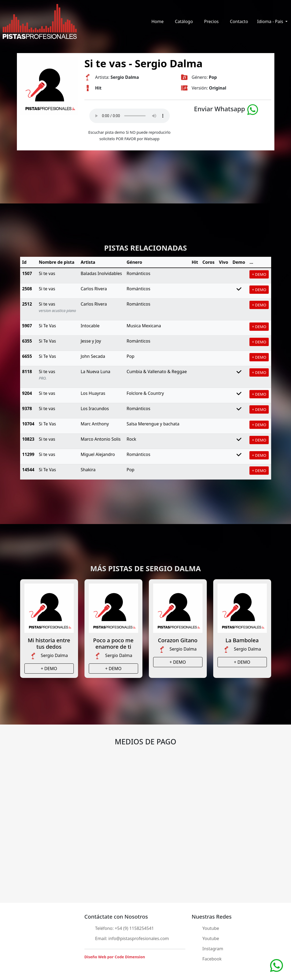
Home (157, 21)
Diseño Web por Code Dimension (115, 957)
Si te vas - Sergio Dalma (144, 63)
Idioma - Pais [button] (271, 21)
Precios (211, 21)
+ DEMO (259, 274)
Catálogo (184, 21)
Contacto (239, 21)
